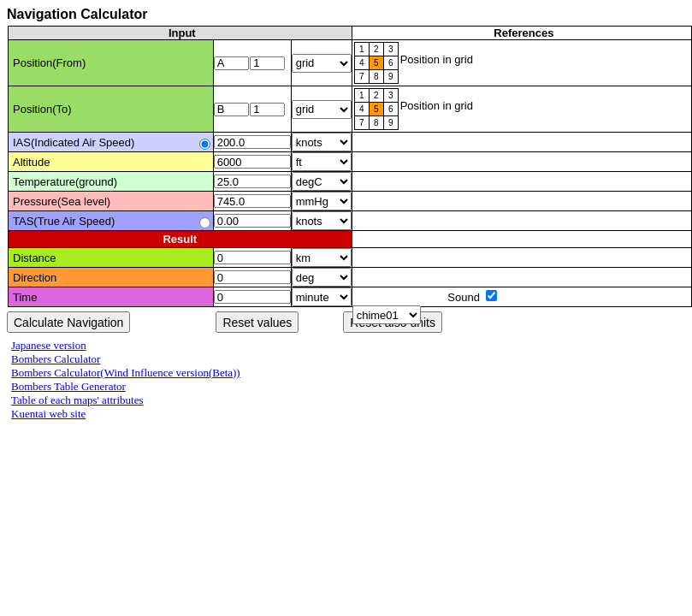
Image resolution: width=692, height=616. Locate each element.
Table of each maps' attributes (77, 400)
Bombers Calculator (56, 359)
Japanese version (49, 345)
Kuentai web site (48, 414)
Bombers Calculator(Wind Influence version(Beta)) (126, 373)
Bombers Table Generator (68, 386)
